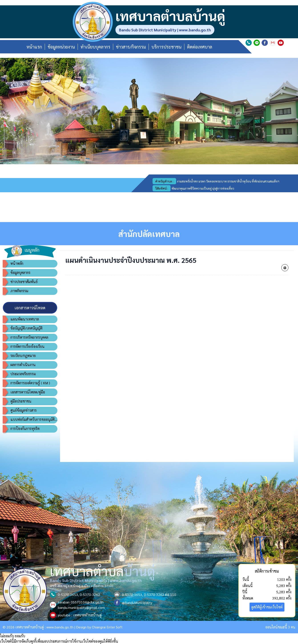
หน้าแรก (34, 47)
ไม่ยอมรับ (7, 636)
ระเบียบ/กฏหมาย (23, 355)
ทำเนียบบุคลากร (95, 47)
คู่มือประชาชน (21, 401)
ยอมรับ (20, 636)
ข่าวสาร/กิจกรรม (131, 47)
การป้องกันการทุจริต (25, 428)
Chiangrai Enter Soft (107, 627)
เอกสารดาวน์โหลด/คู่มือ (28, 392)
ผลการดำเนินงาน (23, 365)
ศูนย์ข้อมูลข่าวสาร (24, 410)
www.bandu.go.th (60, 627)
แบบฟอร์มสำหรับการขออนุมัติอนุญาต (34, 419)
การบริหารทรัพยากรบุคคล (29, 337)
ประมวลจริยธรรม (23, 374)
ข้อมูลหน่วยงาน (61, 47)
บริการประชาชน (166, 47)
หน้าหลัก (17, 263)
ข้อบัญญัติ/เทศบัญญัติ (26, 328)
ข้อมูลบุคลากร (20, 272)
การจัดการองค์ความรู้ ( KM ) (30, 383)
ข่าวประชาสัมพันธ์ (24, 282)
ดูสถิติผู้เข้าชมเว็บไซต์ (267, 607)
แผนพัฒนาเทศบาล (25, 319)
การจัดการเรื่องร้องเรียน (27, 346)
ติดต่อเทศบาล (200, 47)
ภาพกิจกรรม (19, 291)
